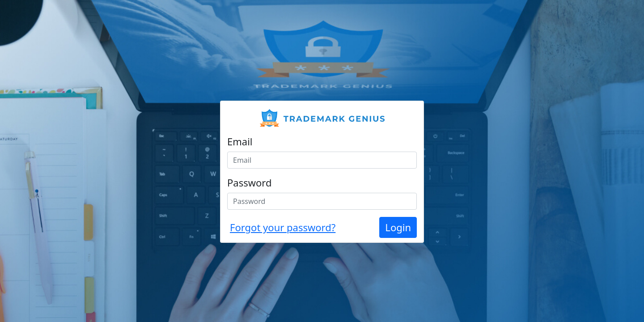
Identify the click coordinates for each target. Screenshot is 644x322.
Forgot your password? (283, 227)
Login (398, 227)
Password (250, 182)
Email (240, 141)
